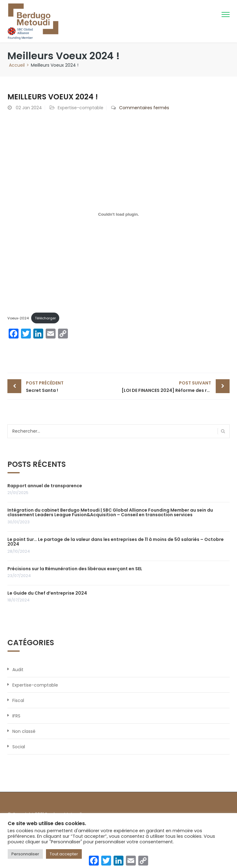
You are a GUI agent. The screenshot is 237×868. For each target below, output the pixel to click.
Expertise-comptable (81, 108)
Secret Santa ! (71, 386)
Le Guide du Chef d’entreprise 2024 (47, 593)
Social (19, 747)
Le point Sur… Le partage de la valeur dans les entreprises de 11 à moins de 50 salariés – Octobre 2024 (116, 542)
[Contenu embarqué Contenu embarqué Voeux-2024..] (118, 214)
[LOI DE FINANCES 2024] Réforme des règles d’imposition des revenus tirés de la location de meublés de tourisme (176, 386)
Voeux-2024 (18, 318)
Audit (18, 670)
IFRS (16, 716)
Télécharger (45, 318)
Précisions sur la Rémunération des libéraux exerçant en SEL (75, 569)
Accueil (17, 65)
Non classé (24, 731)
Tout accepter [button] (64, 854)
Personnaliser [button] (25, 854)
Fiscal (18, 700)
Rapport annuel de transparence (45, 486)
